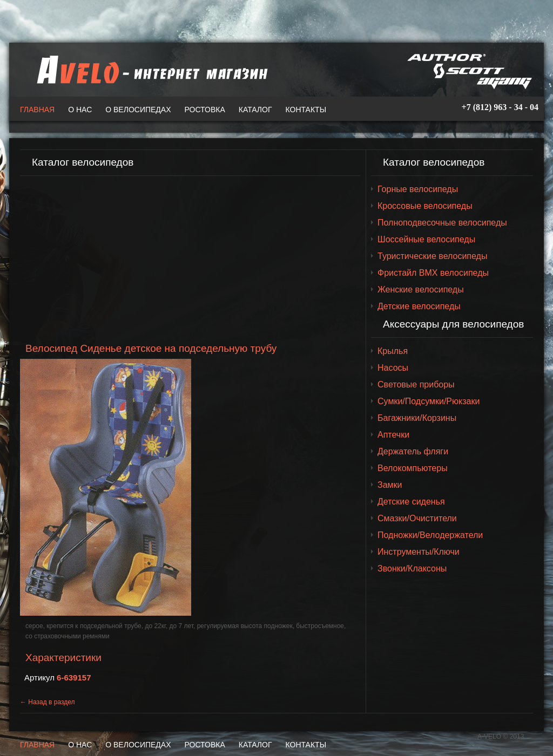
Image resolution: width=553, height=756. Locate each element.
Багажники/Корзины (417, 418)
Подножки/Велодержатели (430, 535)
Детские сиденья (411, 502)
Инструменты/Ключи (419, 552)
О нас (80, 110)
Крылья (393, 351)
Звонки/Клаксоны (412, 568)
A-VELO (150, 70)
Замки (390, 485)
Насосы (393, 368)
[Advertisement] (190, 260)
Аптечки (393, 435)
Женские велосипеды (421, 290)
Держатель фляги (413, 451)
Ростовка (205, 110)
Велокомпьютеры (413, 468)
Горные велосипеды (418, 189)
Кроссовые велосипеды (425, 206)
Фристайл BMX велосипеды (433, 273)
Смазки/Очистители (417, 518)
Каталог (255, 110)
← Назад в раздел (48, 702)
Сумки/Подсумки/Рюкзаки (429, 401)
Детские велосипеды (419, 306)
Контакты (306, 110)
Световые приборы (416, 384)
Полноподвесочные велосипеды (442, 223)
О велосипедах (138, 110)
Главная (37, 110)
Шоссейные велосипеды (426, 239)
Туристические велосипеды (432, 256)
